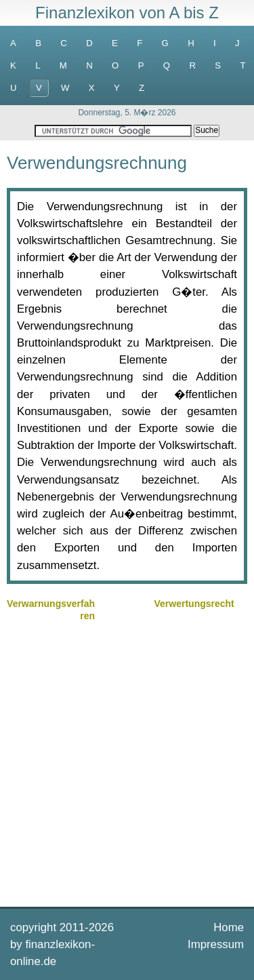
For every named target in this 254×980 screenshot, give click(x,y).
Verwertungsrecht (194, 604)
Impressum (216, 944)
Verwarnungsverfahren (51, 610)
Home (229, 927)
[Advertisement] (127, 763)
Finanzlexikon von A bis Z (127, 13)
